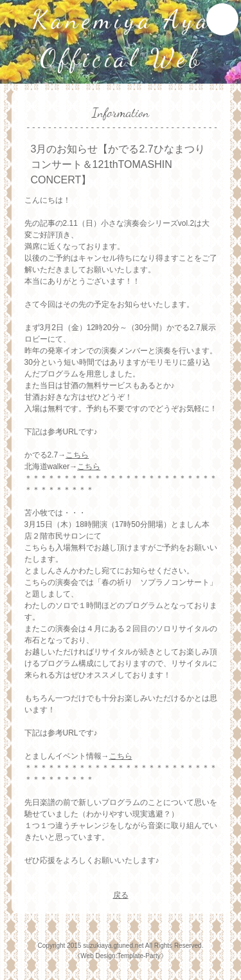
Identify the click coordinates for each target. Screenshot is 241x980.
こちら (77, 455)
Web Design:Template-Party (120, 956)
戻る (121, 895)
